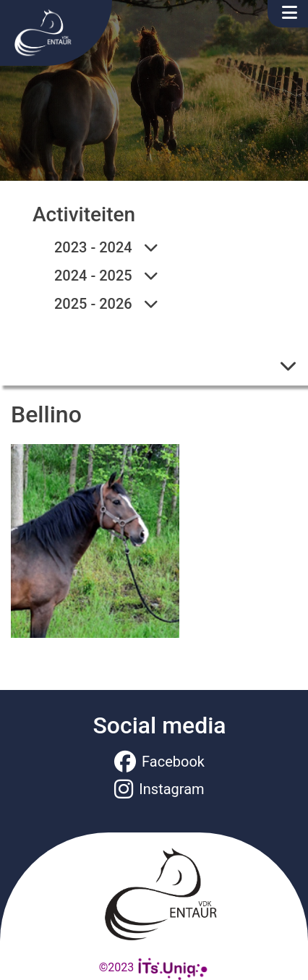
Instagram (159, 789)
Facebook (159, 762)
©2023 (154, 967)
